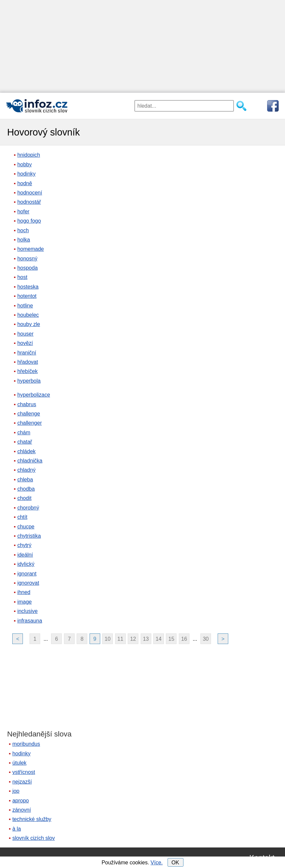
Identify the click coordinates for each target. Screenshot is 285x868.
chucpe (26, 527)
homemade (31, 249)
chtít (22, 517)
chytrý (24, 545)
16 (184, 639)
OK (175, 863)
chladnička (30, 461)
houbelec (28, 315)
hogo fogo (29, 221)
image (25, 602)
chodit (24, 498)
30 (206, 639)
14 (159, 639)
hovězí (25, 343)
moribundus (26, 744)
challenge (29, 414)
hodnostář (29, 202)
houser (25, 334)
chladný (26, 470)
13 (146, 639)
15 (172, 639)
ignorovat (28, 583)
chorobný (28, 508)
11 (120, 639)
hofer (23, 212)
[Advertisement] (142, 46)
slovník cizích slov (34, 838)
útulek (19, 763)
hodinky (26, 174)
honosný (27, 259)
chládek (26, 451)
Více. (157, 863)
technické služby (32, 819)
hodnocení (30, 193)
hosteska (28, 287)
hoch (23, 230)
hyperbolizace (34, 395)
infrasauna (30, 621)
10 (107, 639)
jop (16, 791)
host (22, 277)
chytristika (29, 536)
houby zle (29, 324)
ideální (25, 555)
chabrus (27, 404)
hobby (25, 164)
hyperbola (29, 381)
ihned (24, 592)
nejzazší (22, 782)
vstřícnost (24, 772)
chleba (25, 480)
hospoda (27, 268)
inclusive (27, 611)
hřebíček (27, 371)
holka (24, 240)
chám (24, 433)
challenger (30, 423)
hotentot (27, 296)
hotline (25, 306)
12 (133, 639)
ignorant (27, 574)
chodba (26, 489)
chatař (25, 442)
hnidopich (29, 155)
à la (17, 829)
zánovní (22, 810)
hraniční (27, 353)
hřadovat (28, 362)
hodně (25, 183)
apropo (21, 801)
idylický (26, 564)
